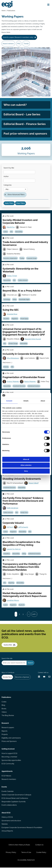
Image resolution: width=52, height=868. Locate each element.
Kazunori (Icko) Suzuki (33, 339)
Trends (26, 44)
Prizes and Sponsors (9, 742)
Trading (22, 258)
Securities (6, 319)
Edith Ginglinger (13, 508)
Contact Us (39, 845)
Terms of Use (26, 853)
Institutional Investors (34, 386)
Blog (3, 706)
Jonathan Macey (13, 601)
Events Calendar (8, 792)
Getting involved (8, 749)
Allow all (26, 459)
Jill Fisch (10, 527)
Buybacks (22, 605)
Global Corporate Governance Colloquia (16, 795)
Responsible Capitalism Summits (14, 802)
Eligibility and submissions (11, 738)
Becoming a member (9, 757)
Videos (4, 712)
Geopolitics (7, 554)
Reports (4, 731)
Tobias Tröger (12, 276)
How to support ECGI (9, 754)
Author (6, 177)
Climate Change (13, 344)
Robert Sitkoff (34, 483)
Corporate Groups (32, 258)
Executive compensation (10, 258)
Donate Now (7, 677)
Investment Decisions (19, 386)
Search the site (7, 659)
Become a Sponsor (22, 677)
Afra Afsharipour (13, 358)
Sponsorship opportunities (11, 761)
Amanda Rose (12, 314)
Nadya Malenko (30, 382)
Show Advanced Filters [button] (16, 195)
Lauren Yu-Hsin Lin (14, 549)
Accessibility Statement (26, 860)
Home (4, 11)
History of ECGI (7, 818)
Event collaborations (9, 806)
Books (4, 709)
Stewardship (19, 232)
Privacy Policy (11, 853)
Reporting (11, 583)
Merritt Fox (11, 227)
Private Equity (24, 319)
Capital (5, 605)
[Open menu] (48, 5)
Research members (9, 780)
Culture (5, 232)
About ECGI (6, 813)
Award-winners (8, 44)
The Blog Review (8, 716)
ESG (11, 232)
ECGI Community (8, 764)
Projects (5, 735)
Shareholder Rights (24, 300)
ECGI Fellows (6, 776)
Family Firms (24, 513)
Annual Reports (7, 831)
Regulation (15, 319)
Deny (26, 471)
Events (4, 787)
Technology (7, 300)
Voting (14, 300)
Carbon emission (23, 280)
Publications (11, 11)
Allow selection (26, 465)
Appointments (7, 772)
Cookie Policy (41, 853)
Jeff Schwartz (23, 527)
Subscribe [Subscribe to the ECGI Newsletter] (10, 645)
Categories (8, 185)
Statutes (5, 825)
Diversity (6, 367)
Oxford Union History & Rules (19, 845)
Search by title (9, 168)
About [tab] (43, 401)
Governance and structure (11, 821)
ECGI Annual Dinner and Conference (15, 799)
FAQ (19, 44)
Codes (4, 702)
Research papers (8, 728)
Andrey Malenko (13, 382)
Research (5, 724)
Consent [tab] (9, 401)
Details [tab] (26, 401)
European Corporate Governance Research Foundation (22, 828)
